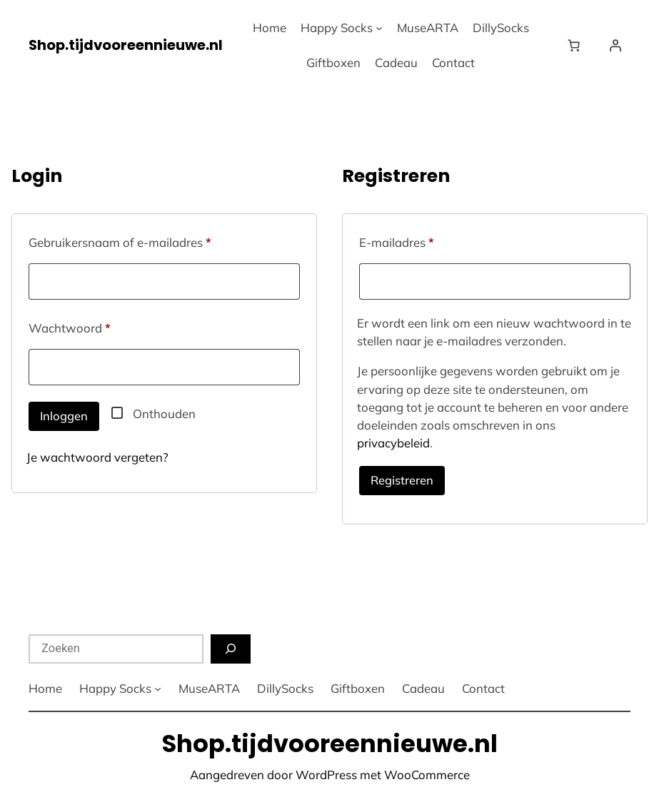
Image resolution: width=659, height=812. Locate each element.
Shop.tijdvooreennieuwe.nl (126, 45)
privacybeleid (393, 443)
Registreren (402, 480)
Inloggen (64, 416)
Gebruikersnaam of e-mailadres (139, 240)
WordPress (326, 775)
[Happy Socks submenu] (379, 28)
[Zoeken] (231, 649)
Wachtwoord (88, 326)
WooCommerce (427, 775)
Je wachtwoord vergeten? (97, 457)
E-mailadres (415, 240)
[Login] (615, 45)
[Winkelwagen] (577, 45)
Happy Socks (337, 27)
